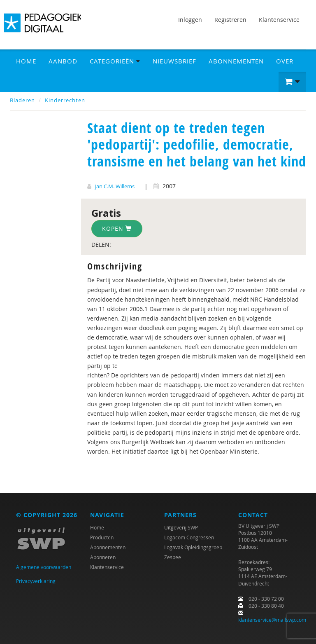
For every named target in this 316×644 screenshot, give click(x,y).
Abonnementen (236, 61)
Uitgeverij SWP (181, 527)
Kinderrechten (65, 100)
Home (26, 61)
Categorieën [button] (115, 61)
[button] (292, 82)
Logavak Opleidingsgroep (193, 547)
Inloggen (190, 20)
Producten (102, 537)
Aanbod (63, 61)
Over (285, 61)
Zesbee (173, 557)
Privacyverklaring (36, 581)
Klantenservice (279, 20)
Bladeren (22, 100)
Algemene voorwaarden (44, 567)
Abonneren (103, 557)
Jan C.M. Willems (115, 186)
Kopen (117, 228)
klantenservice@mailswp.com (272, 620)
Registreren (230, 20)
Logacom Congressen (189, 537)
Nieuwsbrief (174, 61)
